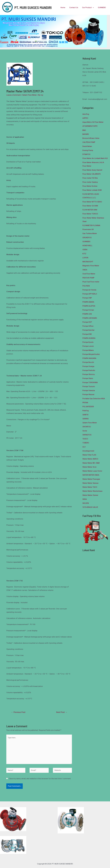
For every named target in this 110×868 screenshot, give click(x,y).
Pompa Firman (88, 310)
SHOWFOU (87, 427)
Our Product (89, 7)
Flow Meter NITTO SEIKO (92, 202)
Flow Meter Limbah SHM (92, 190)
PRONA (85, 403)
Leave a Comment (14, 95)
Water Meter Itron (89, 467)
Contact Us (75, 7)
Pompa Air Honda (89, 290)
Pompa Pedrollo (89, 370)
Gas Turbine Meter (90, 233)
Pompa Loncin (88, 346)
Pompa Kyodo (88, 342)
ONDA (85, 270)
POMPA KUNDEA (89, 338)
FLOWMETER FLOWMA (91, 225)
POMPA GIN (87, 314)
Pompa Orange (88, 366)
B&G (84, 130)
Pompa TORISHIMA (90, 382)
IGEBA (85, 250)
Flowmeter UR (88, 229)
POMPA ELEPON (89, 306)
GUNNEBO (102, 7)
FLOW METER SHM (90, 210)
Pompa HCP (87, 322)
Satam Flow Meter (29, 95)
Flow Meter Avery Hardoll (92, 170)
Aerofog (86, 114)
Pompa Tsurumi (89, 386)
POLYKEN (86, 286)
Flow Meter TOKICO (90, 214)
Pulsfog (86, 411)
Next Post (62, 712)
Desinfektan (87, 146)
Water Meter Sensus (90, 483)
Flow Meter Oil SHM (90, 206)
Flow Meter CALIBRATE (92, 174)
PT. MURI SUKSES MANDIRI (33, 7)
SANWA (85, 419)
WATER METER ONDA (91, 475)
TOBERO (86, 443)
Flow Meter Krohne (90, 186)
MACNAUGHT (88, 262)
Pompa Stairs (88, 378)
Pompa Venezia (89, 390)
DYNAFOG (86, 154)
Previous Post (18, 712)
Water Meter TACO (90, 487)
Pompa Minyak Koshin (91, 354)
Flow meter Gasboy (90, 182)
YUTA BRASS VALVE (90, 507)
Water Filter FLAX (89, 455)
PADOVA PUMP (88, 278)
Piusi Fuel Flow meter (91, 282)
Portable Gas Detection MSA (94, 399)
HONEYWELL (87, 246)
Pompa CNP (87, 298)
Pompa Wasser (88, 394)
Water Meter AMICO (90, 459)
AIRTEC (85, 118)
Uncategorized (88, 451)
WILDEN (86, 503)
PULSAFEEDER (88, 407)
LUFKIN (85, 258)
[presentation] (93, 7)
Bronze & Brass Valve (91, 138)
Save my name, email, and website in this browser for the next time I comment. (40, 779)
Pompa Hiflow (88, 326)
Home (65, 7)
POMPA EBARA (88, 302)
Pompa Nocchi (88, 362)
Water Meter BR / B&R (91, 463)
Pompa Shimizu (89, 374)
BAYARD (86, 134)
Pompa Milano (88, 350)
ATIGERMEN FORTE (90, 126)
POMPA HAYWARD (90, 318)
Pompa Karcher (88, 330)
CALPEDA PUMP (89, 142)
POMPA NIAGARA (89, 358)
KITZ (84, 254)
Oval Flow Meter (89, 274)
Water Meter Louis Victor (92, 471)
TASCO (85, 439)
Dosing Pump (88, 150)
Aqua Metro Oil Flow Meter (93, 122)
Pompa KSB (87, 334)
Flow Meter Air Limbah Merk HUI (95, 158)
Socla (85, 431)
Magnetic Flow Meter (91, 266)
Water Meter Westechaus (92, 491)
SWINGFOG (87, 435)
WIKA (85, 499)
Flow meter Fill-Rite (90, 178)
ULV (84, 447)
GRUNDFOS (87, 238)
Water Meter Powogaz (91, 479)
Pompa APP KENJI (90, 294)
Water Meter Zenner (90, 495)
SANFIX (85, 415)
